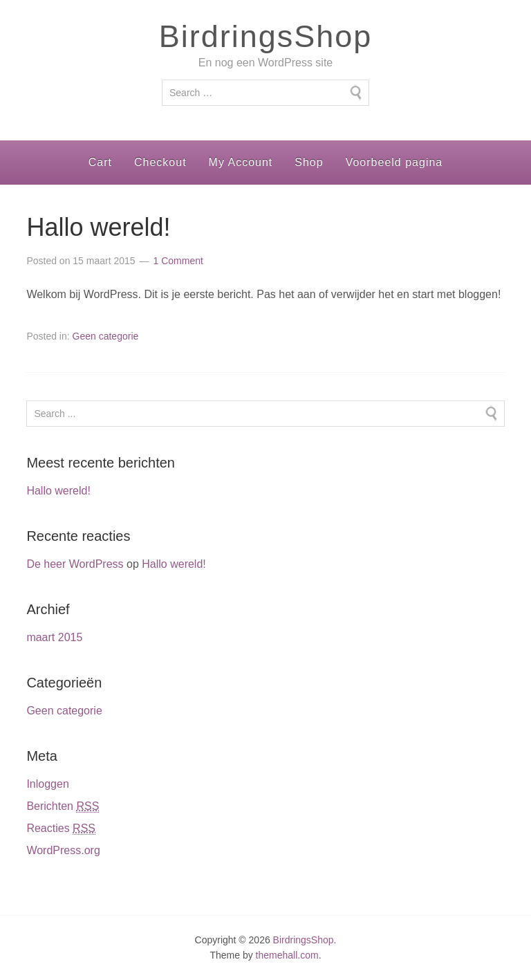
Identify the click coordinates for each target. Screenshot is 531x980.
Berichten (63, 806)
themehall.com (287, 955)
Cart (100, 162)
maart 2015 (54, 637)
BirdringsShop (266, 36)
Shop (309, 162)
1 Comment (178, 261)
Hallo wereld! (98, 227)
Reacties (61, 829)
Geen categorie (106, 336)
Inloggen (47, 784)
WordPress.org (63, 850)
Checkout (160, 162)
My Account (241, 162)
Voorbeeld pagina (394, 162)
